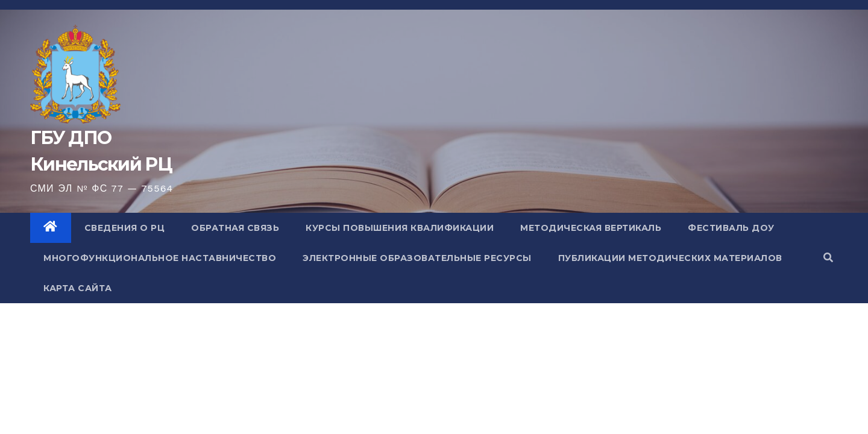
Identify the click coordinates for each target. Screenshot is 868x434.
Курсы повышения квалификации (400, 228)
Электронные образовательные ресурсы (417, 258)
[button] (828, 258)
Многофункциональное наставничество (160, 258)
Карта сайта (78, 288)
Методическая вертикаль (591, 228)
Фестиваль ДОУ (731, 228)
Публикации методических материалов (670, 258)
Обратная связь (235, 228)
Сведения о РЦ (125, 228)
